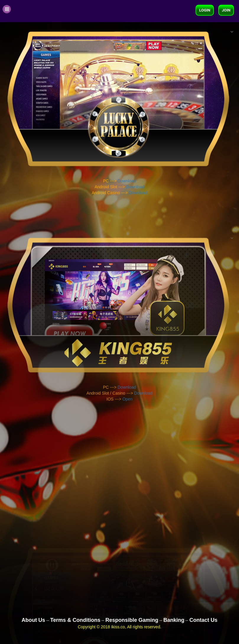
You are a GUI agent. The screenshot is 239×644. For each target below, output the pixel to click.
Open (127, 469)
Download (127, 181)
